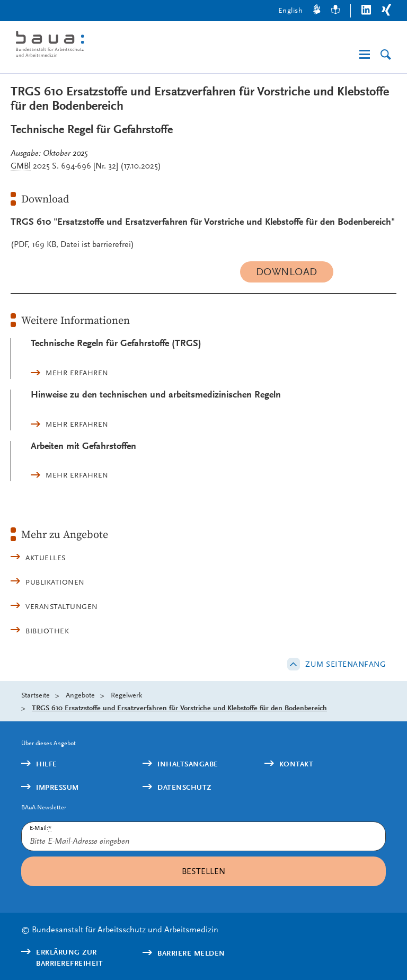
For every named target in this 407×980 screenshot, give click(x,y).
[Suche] (386, 55)
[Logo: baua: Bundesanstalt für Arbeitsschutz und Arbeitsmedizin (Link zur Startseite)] (98, 46)
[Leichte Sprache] (335, 11)
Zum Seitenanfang (346, 664)
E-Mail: (41, 828)
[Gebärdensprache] (317, 11)
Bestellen (203, 871)
